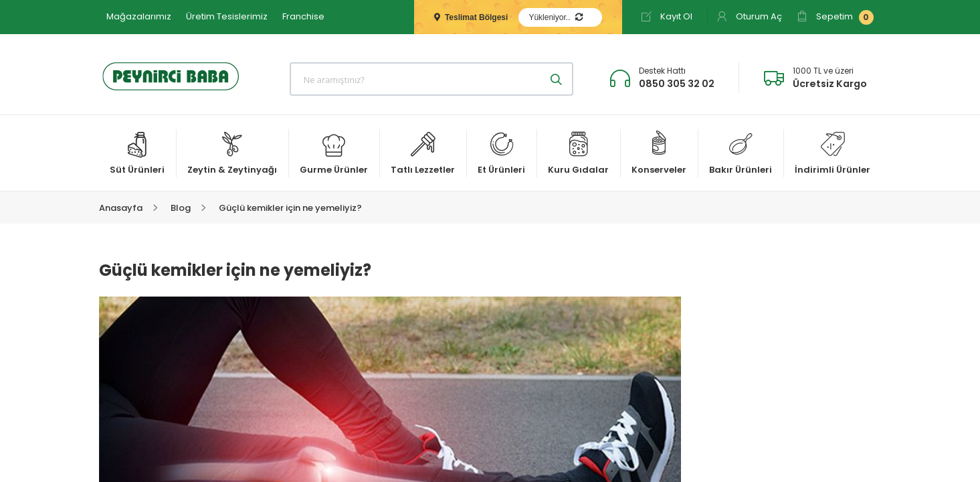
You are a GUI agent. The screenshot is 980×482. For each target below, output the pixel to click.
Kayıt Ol (667, 16)
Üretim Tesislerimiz (227, 16)
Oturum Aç (749, 16)
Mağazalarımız (139, 16)
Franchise (303, 16)
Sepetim (835, 17)
